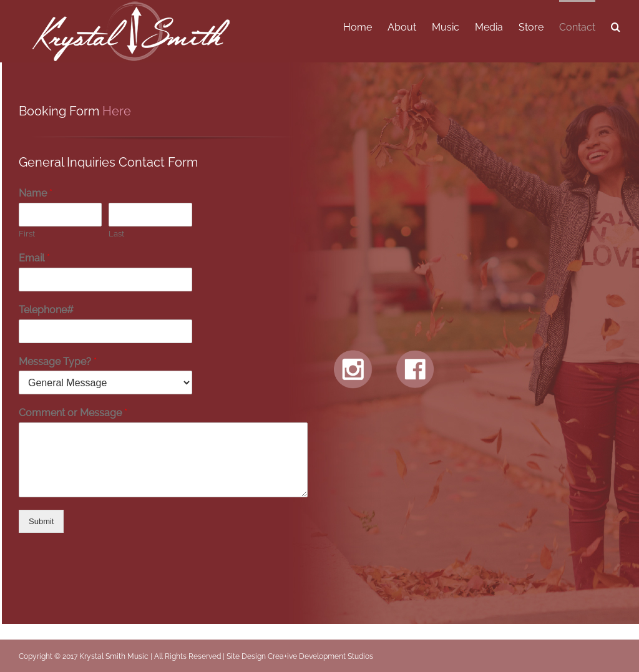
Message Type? (58, 362)
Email (34, 258)
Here (117, 111)
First (27, 234)
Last (116, 234)
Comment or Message (73, 413)
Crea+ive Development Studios (320, 656)
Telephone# (46, 310)
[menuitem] (365, 26)
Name (36, 193)
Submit (41, 521)
